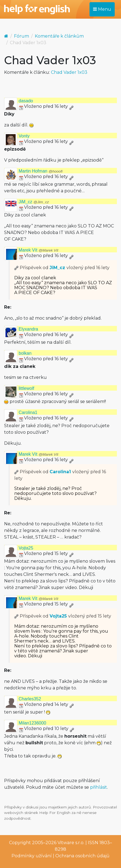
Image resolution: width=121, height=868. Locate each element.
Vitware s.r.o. (71, 843)
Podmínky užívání (32, 856)
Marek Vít (38, 250)
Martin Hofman (41, 171)
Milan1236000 (32, 723)
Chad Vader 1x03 (69, 72)
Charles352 (30, 699)
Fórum (21, 36)
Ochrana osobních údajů (82, 856)
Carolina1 (28, 412)
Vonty (24, 136)
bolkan (25, 353)
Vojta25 (26, 548)
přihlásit (99, 787)
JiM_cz (34, 202)
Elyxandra (28, 329)
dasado (26, 101)
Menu (102, 9)
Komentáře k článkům (59, 36)
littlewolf (26, 388)
